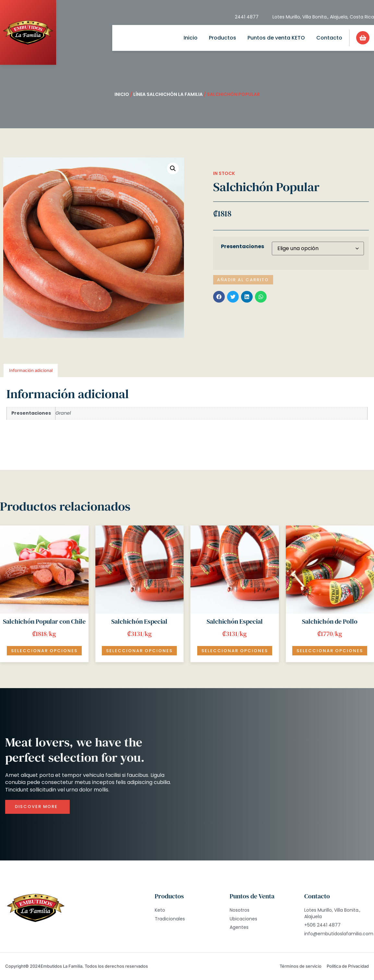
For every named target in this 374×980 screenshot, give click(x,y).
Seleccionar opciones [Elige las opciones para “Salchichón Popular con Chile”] (44, 651)
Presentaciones (242, 246)
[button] (173, 168)
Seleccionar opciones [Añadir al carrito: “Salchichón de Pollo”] (330, 651)
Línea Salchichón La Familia (168, 94)
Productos (223, 38)
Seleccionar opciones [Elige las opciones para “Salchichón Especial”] (139, 651)
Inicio (191, 38)
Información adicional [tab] (31, 370)
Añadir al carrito (244, 280)
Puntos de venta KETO (276, 38)
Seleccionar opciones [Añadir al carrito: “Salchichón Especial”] (235, 651)
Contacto (329, 38)
